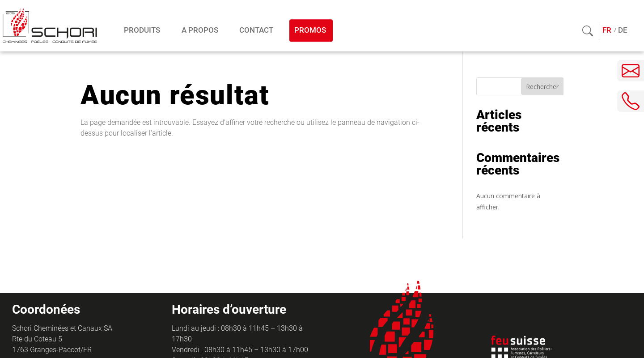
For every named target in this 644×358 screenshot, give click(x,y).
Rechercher (542, 87)
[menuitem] (607, 31)
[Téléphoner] (631, 101)
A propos (200, 30)
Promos (310, 30)
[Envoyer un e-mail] (631, 71)
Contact (256, 30)
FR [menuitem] (607, 30)
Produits (142, 30)
